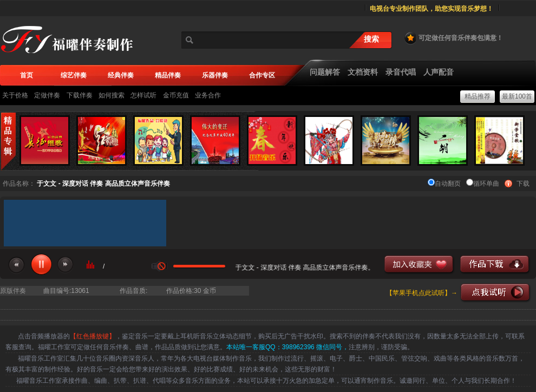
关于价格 (15, 95)
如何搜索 (112, 95)
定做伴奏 (47, 95)
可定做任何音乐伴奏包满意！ (453, 38)
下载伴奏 (80, 95)
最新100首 (517, 96)
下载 (523, 184)
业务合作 (208, 95)
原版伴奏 (13, 291)
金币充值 (176, 95)
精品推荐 (478, 96)
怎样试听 (143, 95)
